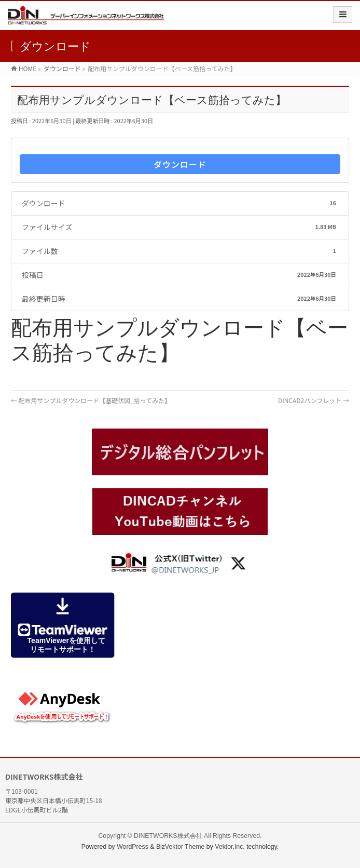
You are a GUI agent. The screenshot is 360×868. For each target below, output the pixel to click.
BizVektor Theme (181, 847)
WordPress (133, 847)
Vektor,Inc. (230, 847)
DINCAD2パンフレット (314, 400)
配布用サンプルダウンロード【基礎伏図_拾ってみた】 (91, 400)
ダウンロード (180, 164)
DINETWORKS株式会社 (168, 836)
